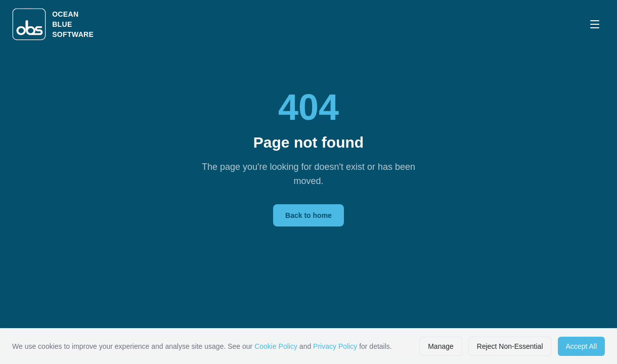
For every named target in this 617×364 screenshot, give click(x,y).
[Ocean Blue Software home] (53, 24)
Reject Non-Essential (510, 346)
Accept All (581, 346)
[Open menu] (595, 24)
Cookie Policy (276, 346)
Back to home (308, 215)
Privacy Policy (335, 346)
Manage (441, 346)
